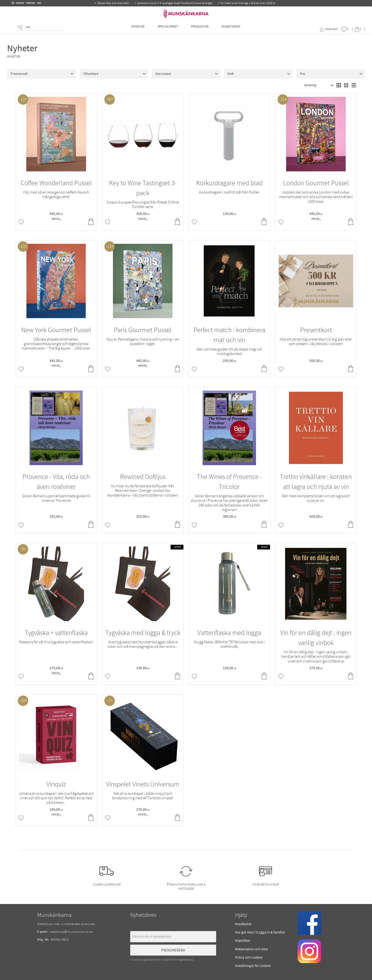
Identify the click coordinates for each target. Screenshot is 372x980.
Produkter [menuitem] (200, 29)
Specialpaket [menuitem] (168, 29)
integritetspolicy (186, 960)
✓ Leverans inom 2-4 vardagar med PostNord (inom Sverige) (173, 3)
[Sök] (20, 30)
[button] (347, 29)
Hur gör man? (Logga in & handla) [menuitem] (260, 932)
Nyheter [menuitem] (138, 29)
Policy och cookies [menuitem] (249, 958)
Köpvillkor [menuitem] (243, 941)
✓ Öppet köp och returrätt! (112, 3)
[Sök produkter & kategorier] (43, 30)
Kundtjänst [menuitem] (231, 29)
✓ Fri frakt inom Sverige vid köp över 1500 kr (247, 3)
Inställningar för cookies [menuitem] (253, 966)
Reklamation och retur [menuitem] (252, 949)
